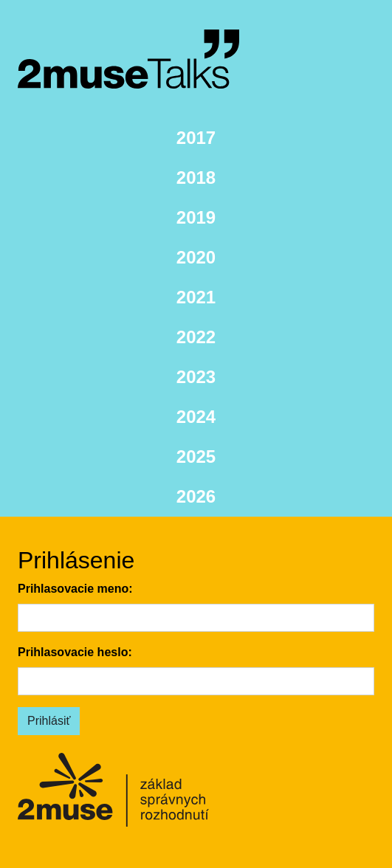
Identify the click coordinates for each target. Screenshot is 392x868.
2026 (196, 496)
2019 (196, 217)
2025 (196, 457)
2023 (196, 377)
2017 (196, 138)
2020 (196, 257)
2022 (196, 337)
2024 (196, 417)
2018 (196, 178)
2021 (196, 297)
